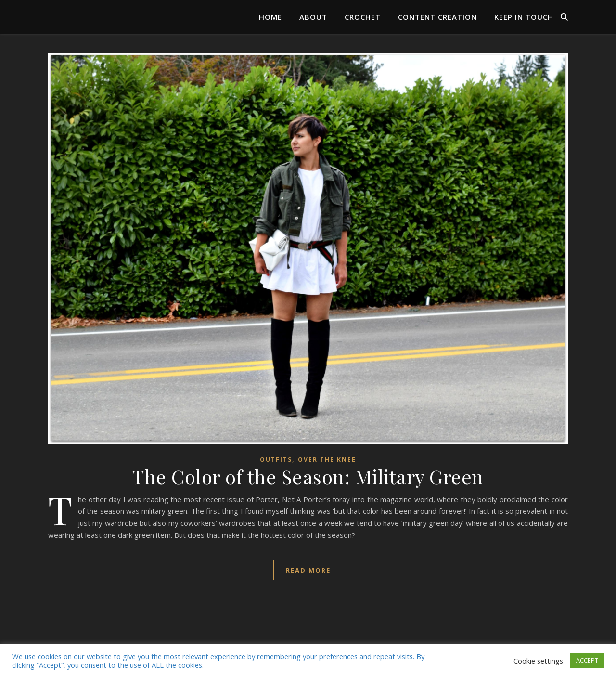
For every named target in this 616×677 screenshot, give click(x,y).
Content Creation (437, 17)
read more (308, 570)
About (313, 17)
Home (270, 17)
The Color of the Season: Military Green (308, 476)
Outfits (276, 460)
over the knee (327, 460)
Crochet (363, 17)
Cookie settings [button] (538, 661)
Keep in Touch (524, 17)
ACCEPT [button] (587, 660)
